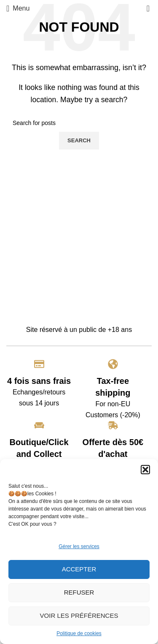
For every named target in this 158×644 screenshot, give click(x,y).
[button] (145, 470)
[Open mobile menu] (18, 8)
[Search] (79, 123)
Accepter (79, 569)
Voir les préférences (79, 615)
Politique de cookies (79, 633)
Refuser (79, 592)
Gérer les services (79, 546)
